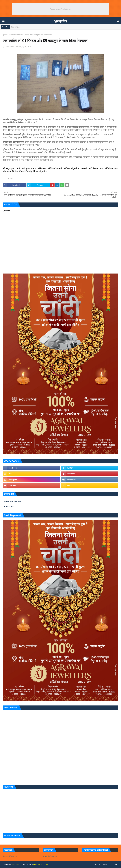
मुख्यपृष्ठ (5, 35)
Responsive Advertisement (61, 9)
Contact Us (114, 864)
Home (98, 864)
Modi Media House (41, 864)
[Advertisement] (61, 811)
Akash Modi (16, 864)
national (10, 507)
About (105, 864)
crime (11, 35)
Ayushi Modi (9, 47)
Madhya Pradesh (14, 501)
